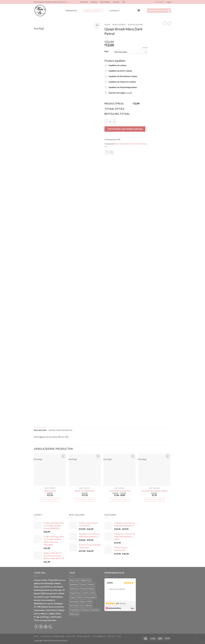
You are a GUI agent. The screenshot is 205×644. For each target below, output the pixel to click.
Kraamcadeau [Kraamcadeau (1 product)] (90, 597)
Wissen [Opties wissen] (145, 48)
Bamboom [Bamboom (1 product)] (74, 584)
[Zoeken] (124, 2)
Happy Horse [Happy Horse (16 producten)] (75, 593)
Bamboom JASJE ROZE (85, 491)
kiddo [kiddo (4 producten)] (93, 593)
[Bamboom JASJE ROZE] (85, 470)
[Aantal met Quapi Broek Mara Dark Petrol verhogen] (114, 122)
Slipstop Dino (50, 491)
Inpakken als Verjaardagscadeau (123, 87)
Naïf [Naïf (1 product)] (90, 601)
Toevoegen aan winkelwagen (125, 129)
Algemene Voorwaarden (52, 636)
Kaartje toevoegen (120, 93)
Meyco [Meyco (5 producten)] (83, 601)
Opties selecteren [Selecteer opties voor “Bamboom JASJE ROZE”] (85, 500)
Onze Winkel (105, 2)
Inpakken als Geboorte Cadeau (122, 82)
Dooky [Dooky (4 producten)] (83, 584)
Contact (116, 2)
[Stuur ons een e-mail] (160, 2)
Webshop (72, 11)
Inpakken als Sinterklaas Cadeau (123, 76)
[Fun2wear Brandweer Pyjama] (154, 470)
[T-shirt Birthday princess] (120, 470)
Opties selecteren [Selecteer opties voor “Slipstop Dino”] (50, 500)
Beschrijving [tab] (40, 430)
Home (107, 25)
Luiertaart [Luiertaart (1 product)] (74, 601)
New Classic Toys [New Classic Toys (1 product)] (77, 606)
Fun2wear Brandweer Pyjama (154, 491)
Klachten (71, 636)
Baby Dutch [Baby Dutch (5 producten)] (86, 580)
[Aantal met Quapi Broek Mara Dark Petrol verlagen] (106, 122)
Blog (36, 636)
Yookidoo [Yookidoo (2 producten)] (95, 610)
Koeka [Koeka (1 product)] (72, 597)
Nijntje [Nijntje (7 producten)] (89, 606)
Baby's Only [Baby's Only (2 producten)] (75, 580)
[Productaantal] (110, 122)
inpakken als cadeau (118, 65)
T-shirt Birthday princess (120, 491)
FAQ (119, 636)
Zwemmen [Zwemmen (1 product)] (74, 614)
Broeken (130, 144)
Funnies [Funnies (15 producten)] (91, 584)
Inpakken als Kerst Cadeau (120, 71)
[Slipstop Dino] (50, 470)
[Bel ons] (163, 2)
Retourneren (99, 636)
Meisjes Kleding (135, 25)
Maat (107, 52)
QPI (106, 146)
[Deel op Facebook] (107, 152)
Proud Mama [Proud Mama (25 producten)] (75, 610)
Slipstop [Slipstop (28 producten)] (86, 610)
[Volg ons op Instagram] (158, 2)
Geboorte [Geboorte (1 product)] (74, 589)
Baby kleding (94, 11)
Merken (94, 2)
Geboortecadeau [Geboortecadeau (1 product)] (87, 589)
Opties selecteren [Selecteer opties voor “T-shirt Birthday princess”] (120, 500)
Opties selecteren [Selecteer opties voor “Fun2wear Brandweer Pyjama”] (154, 500)
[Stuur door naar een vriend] (112, 152)
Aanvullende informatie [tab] (60, 430)
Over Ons (84, 2)
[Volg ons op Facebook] (155, 2)
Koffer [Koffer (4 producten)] (80, 597)
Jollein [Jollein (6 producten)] (85, 593)
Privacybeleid (84, 636)
